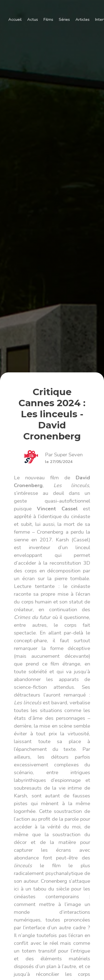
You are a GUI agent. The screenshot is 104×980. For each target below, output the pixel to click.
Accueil (15, 19)
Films (48, 19)
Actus (33, 19)
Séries (64, 19)
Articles (83, 19)
